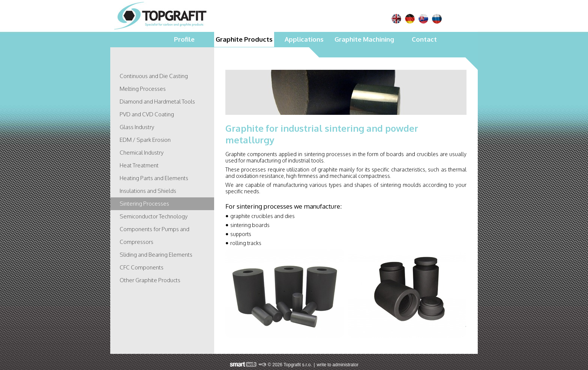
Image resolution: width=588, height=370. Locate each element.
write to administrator (338, 365)
